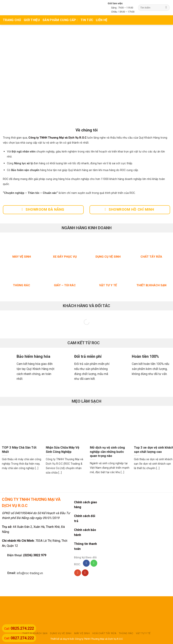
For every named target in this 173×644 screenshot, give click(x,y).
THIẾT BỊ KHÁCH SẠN (35, 633)
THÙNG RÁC (126, 633)
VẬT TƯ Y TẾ (143, 633)
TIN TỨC (87, 20)
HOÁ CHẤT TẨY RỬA (104, 633)
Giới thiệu (32, 20)
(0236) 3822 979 (35, 555)
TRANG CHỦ (12, 20)
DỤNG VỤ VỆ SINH (61, 633)
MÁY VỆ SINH (82, 633)
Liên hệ (102, 20)
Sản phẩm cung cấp (60, 20)
